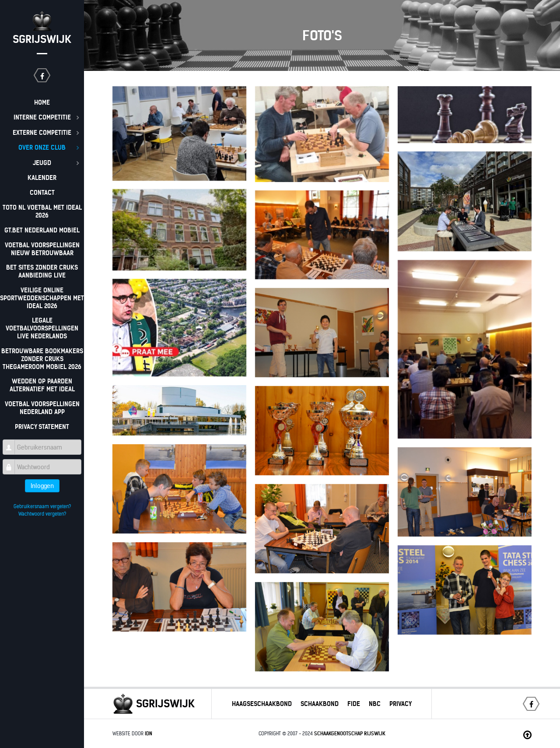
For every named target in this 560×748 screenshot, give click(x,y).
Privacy (401, 704)
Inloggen (42, 486)
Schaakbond (320, 704)
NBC (375, 704)
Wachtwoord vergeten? (42, 514)
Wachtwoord (12, 463)
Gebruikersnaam (12, 443)
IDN (149, 734)
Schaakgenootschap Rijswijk (350, 734)
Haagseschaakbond (262, 704)
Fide (354, 704)
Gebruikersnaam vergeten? (42, 506)
